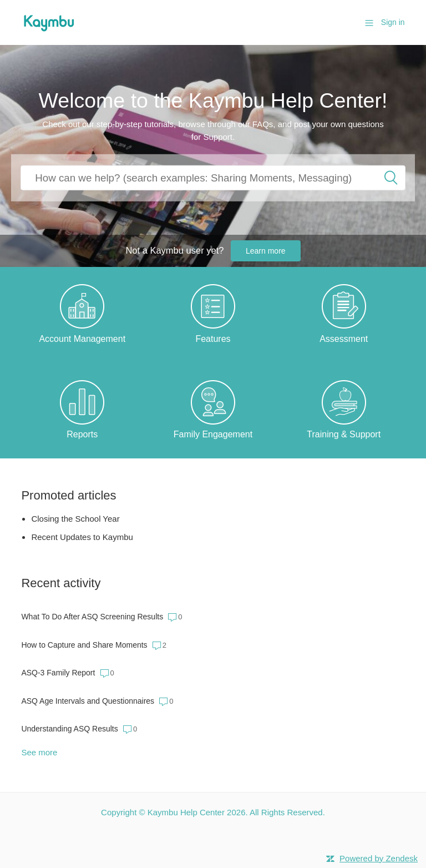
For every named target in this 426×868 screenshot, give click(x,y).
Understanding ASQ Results (69, 729)
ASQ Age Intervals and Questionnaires (88, 701)
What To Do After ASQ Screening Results (92, 617)
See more (39, 752)
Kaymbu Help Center (186, 812)
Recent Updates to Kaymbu (82, 537)
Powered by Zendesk (379, 858)
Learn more (266, 251)
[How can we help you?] (213, 178)
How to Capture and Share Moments (84, 645)
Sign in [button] (393, 22)
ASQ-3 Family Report (58, 673)
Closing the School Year (75, 519)
